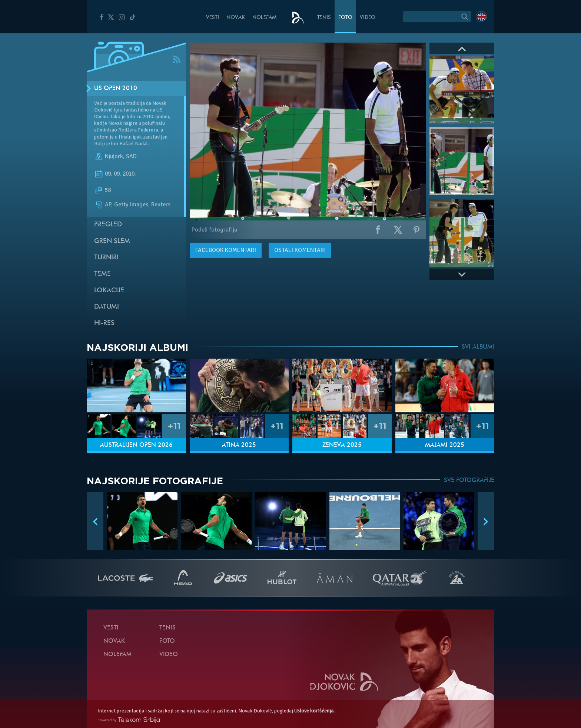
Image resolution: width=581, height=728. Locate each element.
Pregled (108, 225)
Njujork (114, 156)
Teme (102, 274)
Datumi (107, 307)
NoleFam (264, 18)
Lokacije (109, 291)
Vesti (213, 18)
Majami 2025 (445, 445)
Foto (345, 18)
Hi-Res (104, 323)
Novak (236, 18)
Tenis (324, 18)
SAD (131, 156)
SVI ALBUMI (478, 347)
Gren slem (112, 241)
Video (368, 18)
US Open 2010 (116, 89)
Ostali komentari (300, 250)
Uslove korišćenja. (314, 711)
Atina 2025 (239, 445)
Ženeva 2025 (342, 445)
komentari (226, 250)
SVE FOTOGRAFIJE (469, 481)
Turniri (106, 258)
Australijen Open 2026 (136, 445)
